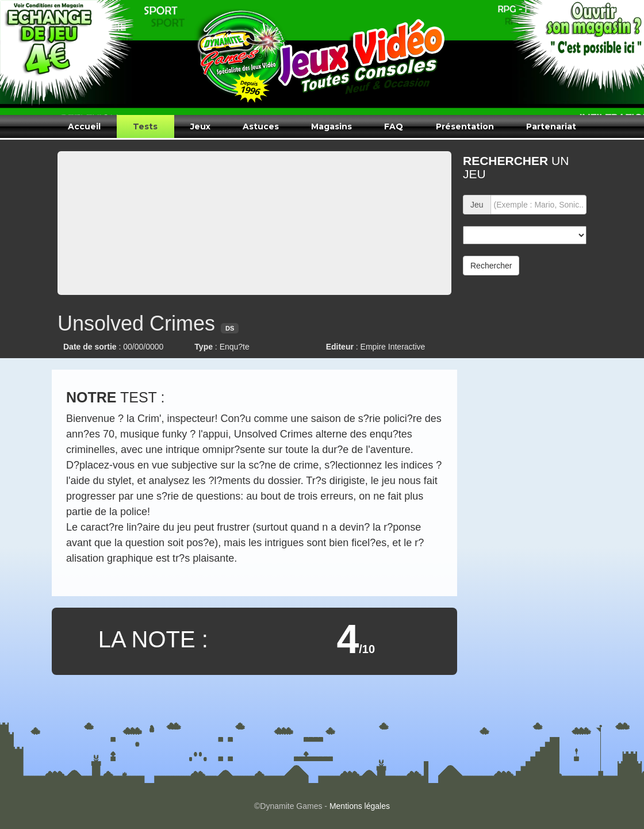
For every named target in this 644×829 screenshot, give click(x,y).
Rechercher (491, 266)
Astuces (261, 126)
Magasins (331, 126)
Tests (145, 126)
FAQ (394, 126)
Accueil (84, 126)
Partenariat (551, 126)
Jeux (200, 126)
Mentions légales (360, 806)
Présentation (465, 126)
